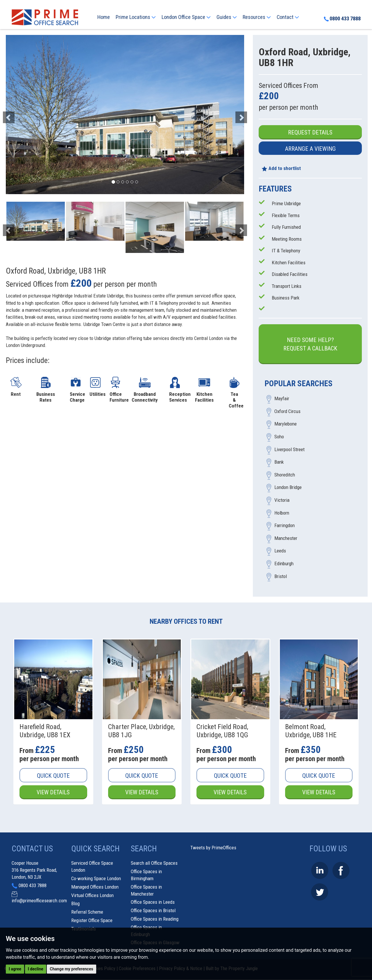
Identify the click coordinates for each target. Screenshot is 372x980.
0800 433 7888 (342, 19)
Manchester (286, 538)
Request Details (310, 132)
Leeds (280, 551)
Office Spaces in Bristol (153, 911)
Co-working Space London (96, 879)
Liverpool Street (289, 449)
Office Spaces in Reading (155, 919)
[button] (24, 115)
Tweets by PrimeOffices (213, 848)
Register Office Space (92, 921)
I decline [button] (36, 969)
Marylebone (286, 424)
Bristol (281, 576)
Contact (288, 17)
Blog (75, 904)
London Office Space (186, 17)
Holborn (282, 513)
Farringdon (285, 526)
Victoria (282, 500)
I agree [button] (15, 969)
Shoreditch (285, 475)
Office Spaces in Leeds (153, 902)
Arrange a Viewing (310, 149)
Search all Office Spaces (154, 863)
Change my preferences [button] (71, 969)
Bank (279, 462)
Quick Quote (53, 776)
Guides (227, 17)
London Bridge (288, 488)
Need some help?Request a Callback (310, 344)
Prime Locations (136, 17)
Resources (257, 17)
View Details (53, 793)
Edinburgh (284, 563)
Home (104, 17)
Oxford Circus (287, 411)
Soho (279, 437)
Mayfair (282, 399)
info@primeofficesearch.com (39, 901)
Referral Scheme (87, 912)
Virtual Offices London (92, 895)
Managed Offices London (95, 887)
